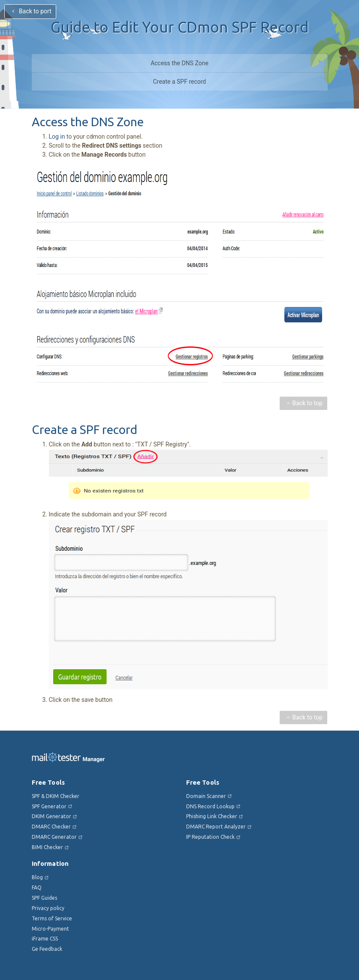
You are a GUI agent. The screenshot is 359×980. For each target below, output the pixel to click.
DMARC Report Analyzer (216, 827)
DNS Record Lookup (210, 806)
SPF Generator (49, 806)
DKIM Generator (51, 816)
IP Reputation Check (210, 837)
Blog (37, 877)
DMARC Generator (54, 837)
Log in (57, 137)
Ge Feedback (47, 949)
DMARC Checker (51, 827)
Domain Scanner (206, 796)
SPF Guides (44, 898)
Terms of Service (52, 918)
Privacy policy (48, 908)
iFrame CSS (45, 939)
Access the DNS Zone (179, 63)
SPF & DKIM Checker (56, 796)
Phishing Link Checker (212, 816)
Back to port (31, 11)
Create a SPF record (180, 82)
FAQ (37, 887)
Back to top (303, 403)
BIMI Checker (47, 847)
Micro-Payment (50, 929)
